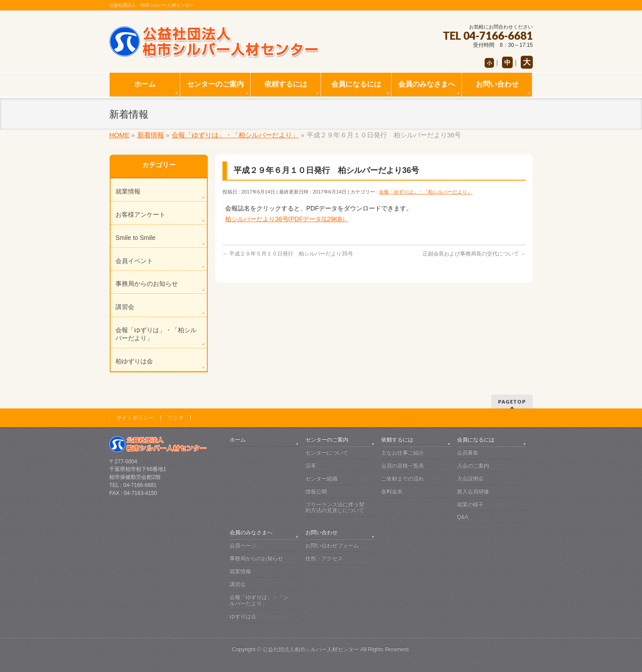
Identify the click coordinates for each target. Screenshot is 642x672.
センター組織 (321, 478)
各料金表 (392, 491)
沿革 (311, 466)
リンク (176, 418)
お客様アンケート (140, 214)
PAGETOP (512, 402)
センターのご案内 (327, 440)
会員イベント (134, 261)
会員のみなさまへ (251, 532)
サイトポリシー (135, 418)
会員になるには (476, 440)
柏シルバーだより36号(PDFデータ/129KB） (287, 219)
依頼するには (397, 440)
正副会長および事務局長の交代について (474, 254)
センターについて (327, 453)
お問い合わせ (321, 532)
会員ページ (243, 545)
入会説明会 (470, 478)
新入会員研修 (473, 491)
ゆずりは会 (243, 616)
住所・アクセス (324, 558)
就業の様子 (470, 504)
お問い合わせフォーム (332, 545)
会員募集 (468, 453)
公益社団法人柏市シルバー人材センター (311, 649)
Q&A (463, 517)
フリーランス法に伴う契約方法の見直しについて (335, 507)
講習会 (125, 307)
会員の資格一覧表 (403, 466)
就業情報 (128, 191)
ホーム (238, 440)
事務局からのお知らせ (147, 284)
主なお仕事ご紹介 (403, 453)
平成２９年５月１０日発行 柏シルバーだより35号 (288, 254)
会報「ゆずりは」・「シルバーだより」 (259, 600)
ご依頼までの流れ (403, 478)
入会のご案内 (473, 466)
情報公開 (316, 491)
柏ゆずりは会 (134, 361)
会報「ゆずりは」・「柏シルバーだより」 (426, 192)
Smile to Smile (135, 238)
